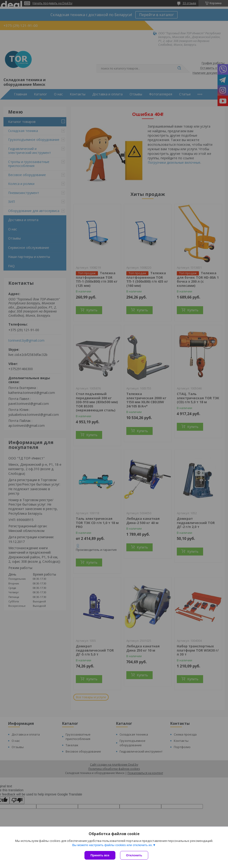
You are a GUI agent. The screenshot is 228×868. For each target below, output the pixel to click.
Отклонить (134, 855)
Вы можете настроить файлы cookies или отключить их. (112, 845)
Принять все (100, 855)
